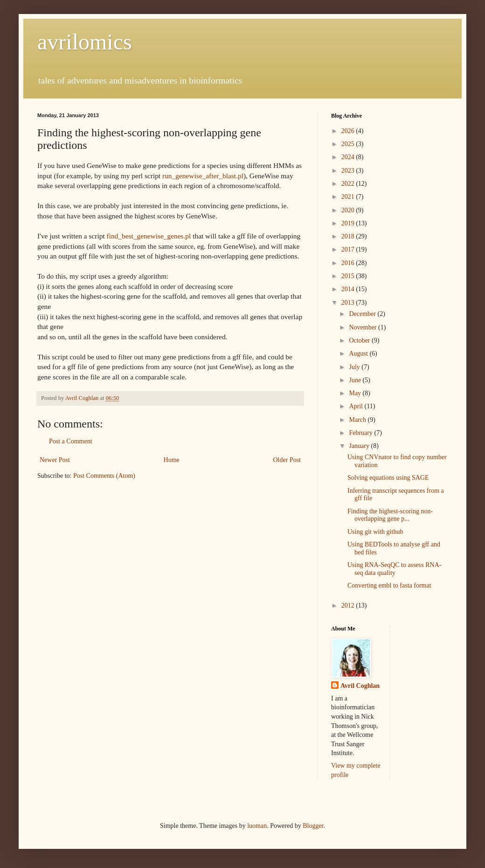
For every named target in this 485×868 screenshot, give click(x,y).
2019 (349, 223)
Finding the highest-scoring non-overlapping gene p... (390, 515)
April (357, 406)
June (356, 380)
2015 (349, 276)
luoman (257, 826)
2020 (349, 210)
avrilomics (85, 42)
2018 (349, 236)
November (364, 327)
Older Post (287, 460)
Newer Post (55, 460)
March (358, 420)
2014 (349, 289)
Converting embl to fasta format (389, 585)
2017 (349, 249)
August (359, 353)
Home (172, 460)
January (360, 446)
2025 (349, 144)
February (361, 433)
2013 (349, 303)
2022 (349, 184)
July (355, 367)
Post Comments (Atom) (104, 476)
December (363, 314)
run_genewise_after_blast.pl (203, 176)
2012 (349, 605)
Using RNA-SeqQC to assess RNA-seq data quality (394, 569)
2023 (349, 171)
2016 (349, 263)
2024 (349, 157)
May (356, 393)
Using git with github (375, 532)
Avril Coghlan (360, 686)
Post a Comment (71, 441)
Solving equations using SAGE (388, 478)
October (360, 340)
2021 (349, 197)
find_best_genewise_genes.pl (149, 236)
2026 (349, 131)
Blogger (313, 826)
